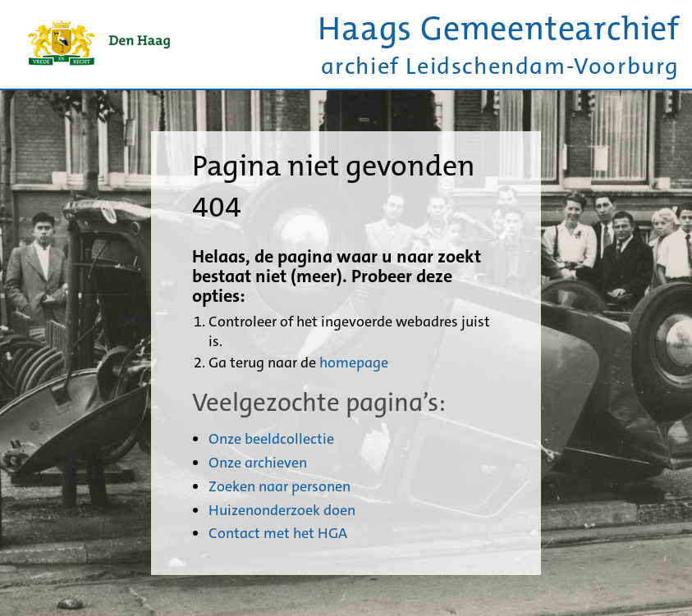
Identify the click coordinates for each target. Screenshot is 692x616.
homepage (354, 363)
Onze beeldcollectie (271, 439)
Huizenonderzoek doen (282, 510)
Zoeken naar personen (280, 486)
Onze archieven (258, 463)
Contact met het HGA (278, 533)
